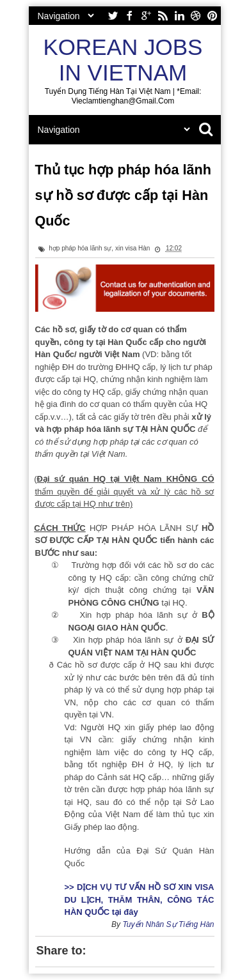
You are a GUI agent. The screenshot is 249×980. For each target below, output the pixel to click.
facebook (129, 16)
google (146, 16)
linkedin (179, 16)
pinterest (213, 16)
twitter (113, 16)
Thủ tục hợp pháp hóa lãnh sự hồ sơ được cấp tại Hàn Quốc (123, 195)
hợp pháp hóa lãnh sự (80, 248)
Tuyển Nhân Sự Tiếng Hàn (168, 924)
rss (163, 16)
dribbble (196, 16)
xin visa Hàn (133, 248)
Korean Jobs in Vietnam (123, 60)
